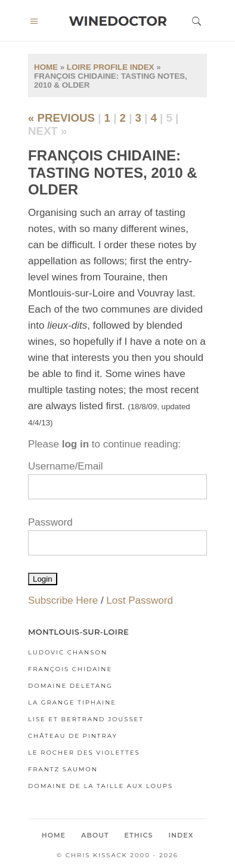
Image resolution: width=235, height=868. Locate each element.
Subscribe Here (63, 600)
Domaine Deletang (70, 686)
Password (50, 522)
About (95, 835)
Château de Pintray (73, 736)
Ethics (139, 835)
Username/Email (66, 466)
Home (46, 67)
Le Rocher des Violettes (84, 753)
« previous (61, 118)
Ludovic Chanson (68, 652)
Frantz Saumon (63, 769)
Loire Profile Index (111, 67)
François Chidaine (70, 669)
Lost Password (140, 600)
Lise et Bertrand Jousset (86, 719)
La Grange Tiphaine (72, 702)
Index (181, 835)
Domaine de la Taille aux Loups (101, 786)
